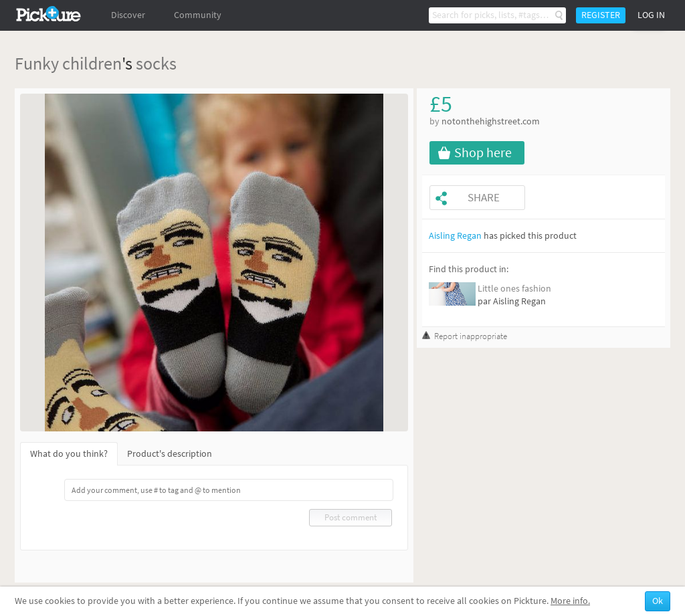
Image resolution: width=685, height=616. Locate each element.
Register (601, 15)
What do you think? (69, 454)
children (92, 63)
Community (198, 15)
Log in (651, 15)
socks (156, 63)
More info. (570, 601)
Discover (128, 15)
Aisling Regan (455, 236)
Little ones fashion (514, 289)
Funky (37, 63)
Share (484, 198)
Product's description (170, 454)
